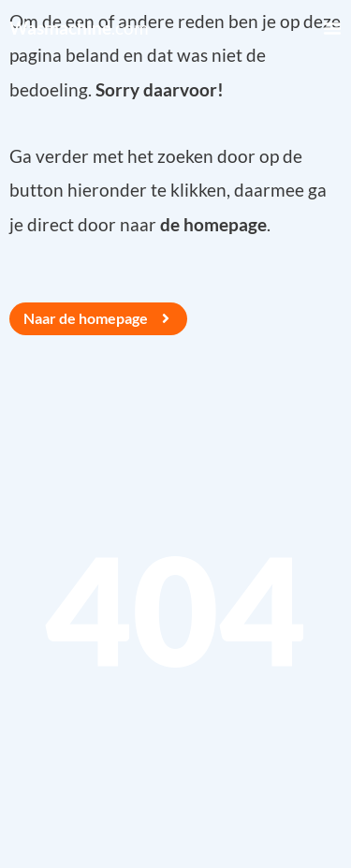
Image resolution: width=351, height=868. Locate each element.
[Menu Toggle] (332, 28)
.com (79, 28)
